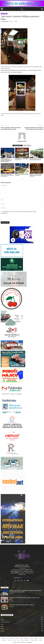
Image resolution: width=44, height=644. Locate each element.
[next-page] (23, 179)
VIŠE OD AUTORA (27, 145)
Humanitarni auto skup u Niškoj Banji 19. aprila (21, 159)
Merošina (12, 638)
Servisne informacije (5, 622)
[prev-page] (21, 179)
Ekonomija (4, 640)
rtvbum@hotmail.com (26, 578)
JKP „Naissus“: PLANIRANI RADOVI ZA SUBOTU (22, 175)
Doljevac (17, 638)
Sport (2, 624)
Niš (6, 14)
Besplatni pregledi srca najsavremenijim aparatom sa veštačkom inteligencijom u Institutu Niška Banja (7, 160)
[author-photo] (22, 136)
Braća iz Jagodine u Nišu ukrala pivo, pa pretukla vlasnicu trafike (11, 128)
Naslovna (2, 12)
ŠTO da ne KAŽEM (34, 640)
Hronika (2, 631)
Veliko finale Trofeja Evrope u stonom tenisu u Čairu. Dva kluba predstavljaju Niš (7, 175)
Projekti (40, 640)
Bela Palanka (26, 638)
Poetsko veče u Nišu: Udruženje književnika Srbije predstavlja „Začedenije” (36, 175)
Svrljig (21, 638)
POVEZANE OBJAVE (18, 145)
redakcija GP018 (5, 21)
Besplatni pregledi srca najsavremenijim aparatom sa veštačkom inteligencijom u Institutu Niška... (25, 591)
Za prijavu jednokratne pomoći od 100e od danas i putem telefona (34, 128)
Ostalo (32, 638)
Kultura (31, 173)
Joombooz (29, 642)
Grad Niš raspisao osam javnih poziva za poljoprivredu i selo (36, 159)
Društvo (7, 12)
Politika (2, 629)
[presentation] (11, 218)
